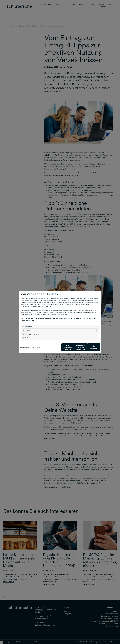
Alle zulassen (91, 347)
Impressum (39, 347)
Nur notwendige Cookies (54, 347)
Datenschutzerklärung (27, 347)
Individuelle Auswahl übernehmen (73, 347)
